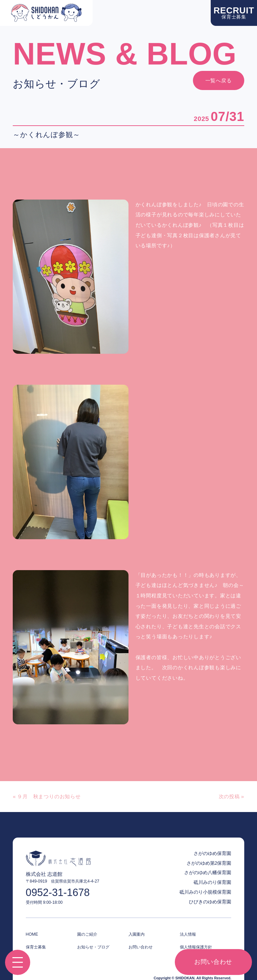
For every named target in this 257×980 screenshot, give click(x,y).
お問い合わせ (213, 962)
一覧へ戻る (219, 80)
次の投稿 (229, 796)
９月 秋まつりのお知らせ (49, 796)
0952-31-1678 (58, 892)
